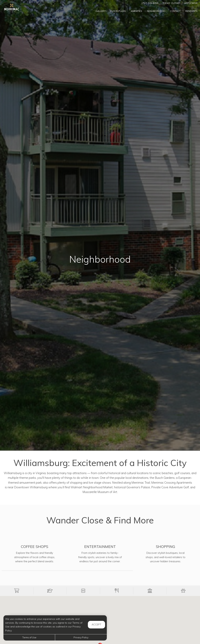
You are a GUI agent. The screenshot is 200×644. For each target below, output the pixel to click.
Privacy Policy (81, 637)
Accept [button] (96, 624)
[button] (17, 591)
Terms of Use (29, 637)
